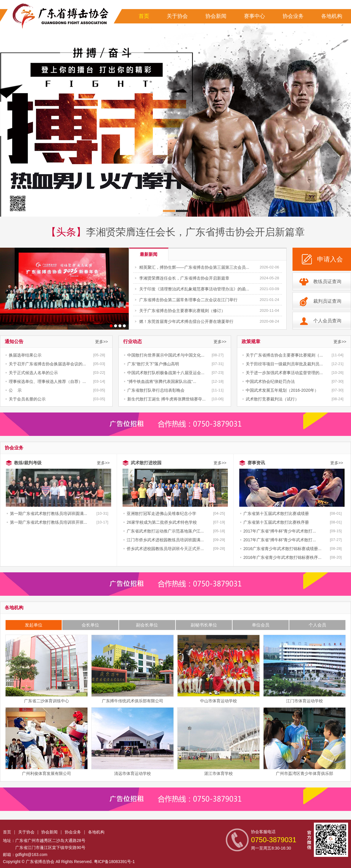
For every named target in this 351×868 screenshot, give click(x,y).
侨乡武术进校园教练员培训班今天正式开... (165, 549)
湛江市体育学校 (218, 742)
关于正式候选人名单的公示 (33, 373)
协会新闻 (216, 16)
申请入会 (330, 259)
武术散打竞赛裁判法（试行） (272, 399)
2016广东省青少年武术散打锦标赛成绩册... (282, 549)
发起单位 (34, 625)
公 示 (15, 390)
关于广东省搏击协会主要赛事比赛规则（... (284, 355)
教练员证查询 (327, 281)
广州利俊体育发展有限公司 (47, 742)
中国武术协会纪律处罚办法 (270, 381)
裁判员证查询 (327, 301)
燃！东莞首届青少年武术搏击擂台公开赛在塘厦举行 (186, 321)
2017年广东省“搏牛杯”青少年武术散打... (280, 531)
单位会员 (261, 625)
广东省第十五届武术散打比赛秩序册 (276, 522)
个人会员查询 (327, 321)
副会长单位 (147, 625)
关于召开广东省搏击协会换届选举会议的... (47, 364)
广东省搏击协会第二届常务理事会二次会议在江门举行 (188, 300)
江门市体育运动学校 (304, 669)
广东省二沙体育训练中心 (47, 669)
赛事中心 (254, 16)
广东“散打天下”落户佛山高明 (153, 364)
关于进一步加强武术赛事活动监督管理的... (284, 373)
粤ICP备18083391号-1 (114, 862)
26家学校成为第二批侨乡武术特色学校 (162, 522)
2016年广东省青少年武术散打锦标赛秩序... (282, 557)
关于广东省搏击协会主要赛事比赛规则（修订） (182, 311)
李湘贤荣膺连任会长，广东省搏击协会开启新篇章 (195, 232)
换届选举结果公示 (25, 355)
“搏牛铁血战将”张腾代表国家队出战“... (162, 381)
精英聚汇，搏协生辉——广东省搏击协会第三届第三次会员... (194, 267)
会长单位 (90, 625)
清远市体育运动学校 (133, 742)
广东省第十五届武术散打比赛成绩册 (276, 513)
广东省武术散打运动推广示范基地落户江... (165, 531)
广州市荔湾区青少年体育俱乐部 (304, 742)
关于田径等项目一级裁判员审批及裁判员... (284, 364)
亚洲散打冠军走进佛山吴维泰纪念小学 (161, 513)
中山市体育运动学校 (218, 669)
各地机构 (332, 16)
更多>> (101, 342)
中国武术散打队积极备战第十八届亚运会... (166, 373)
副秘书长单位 (204, 625)
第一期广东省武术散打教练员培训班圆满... (49, 513)
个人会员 (317, 625)
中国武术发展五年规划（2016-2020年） (282, 390)
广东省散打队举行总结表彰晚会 (156, 390)
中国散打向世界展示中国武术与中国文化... (166, 355)
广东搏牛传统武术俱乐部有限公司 (133, 669)
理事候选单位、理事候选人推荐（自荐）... (47, 381)
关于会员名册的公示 (27, 399)
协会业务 (293, 16)
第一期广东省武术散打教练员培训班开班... (49, 522)
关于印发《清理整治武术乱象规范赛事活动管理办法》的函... (194, 289)
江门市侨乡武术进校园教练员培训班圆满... (165, 540)
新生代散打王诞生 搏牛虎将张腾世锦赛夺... (166, 399)
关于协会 (177, 16)
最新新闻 (149, 254)
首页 (144, 16)
